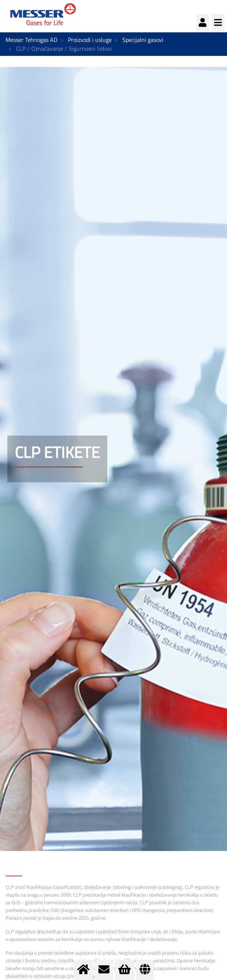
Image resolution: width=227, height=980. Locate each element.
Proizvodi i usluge (90, 40)
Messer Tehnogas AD (31, 40)
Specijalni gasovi (143, 40)
